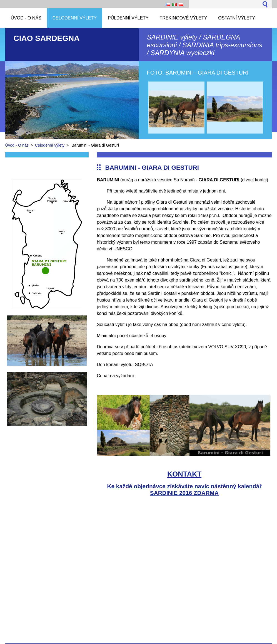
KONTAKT (184, 474)
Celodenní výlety (50, 145)
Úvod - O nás (17, 145)
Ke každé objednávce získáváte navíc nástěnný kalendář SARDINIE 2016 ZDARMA (184, 489)
